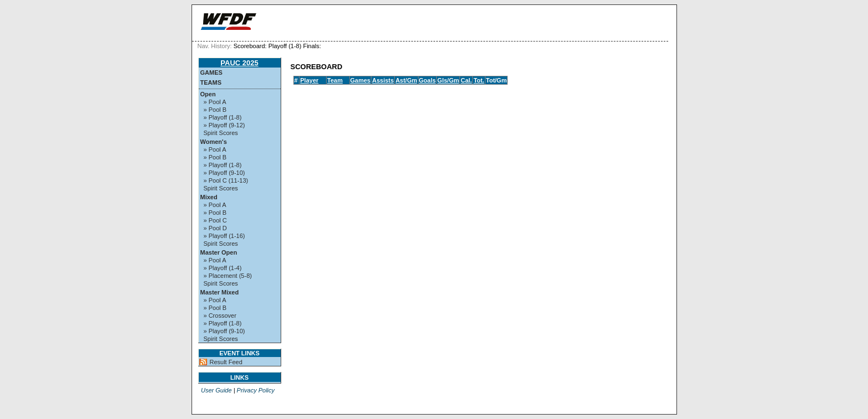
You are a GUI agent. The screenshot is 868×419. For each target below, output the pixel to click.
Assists (383, 80)
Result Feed (226, 362)
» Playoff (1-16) (224, 236)
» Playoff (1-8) (223, 117)
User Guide (216, 390)
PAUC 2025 (239, 63)
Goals (428, 80)
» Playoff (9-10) (224, 173)
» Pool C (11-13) (226, 180)
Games (211, 73)
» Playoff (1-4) (223, 268)
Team (335, 80)
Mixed (209, 197)
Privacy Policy (256, 390)
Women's (214, 142)
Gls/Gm (448, 80)
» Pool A (215, 102)
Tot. (479, 80)
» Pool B (215, 110)
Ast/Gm (406, 80)
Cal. (466, 80)
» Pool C (215, 220)
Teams (211, 82)
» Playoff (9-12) (224, 125)
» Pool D (215, 228)
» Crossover (220, 315)
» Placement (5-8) (228, 276)
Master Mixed (220, 292)
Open (208, 94)
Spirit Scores (221, 133)
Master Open (219, 252)
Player (309, 80)
